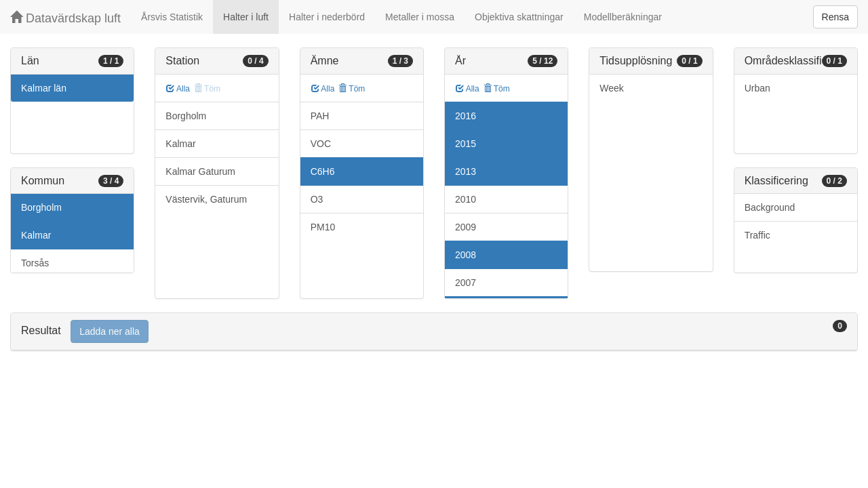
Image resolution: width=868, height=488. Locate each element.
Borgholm (41, 207)
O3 (317, 199)
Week (612, 88)
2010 (466, 199)
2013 (466, 171)
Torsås (35, 263)
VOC (321, 144)
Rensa (835, 17)
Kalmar (36, 235)
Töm (352, 89)
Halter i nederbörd (327, 17)
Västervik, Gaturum (206, 199)
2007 (466, 283)
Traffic (757, 235)
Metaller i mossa (420, 17)
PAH (320, 116)
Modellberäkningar (623, 17)
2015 (466, 144)
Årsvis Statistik (172, 17)
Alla (178, 89)
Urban (757, 88)
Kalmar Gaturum (200, 171)
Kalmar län (44, 88)
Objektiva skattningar (519, 17)
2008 (466, 255)
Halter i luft (246, 17)
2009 (466, 227)
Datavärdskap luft (65, 18)
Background (770, 207)
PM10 (323, 227)
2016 (466, 116)
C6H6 (323, 171)
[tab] (434, 332)
